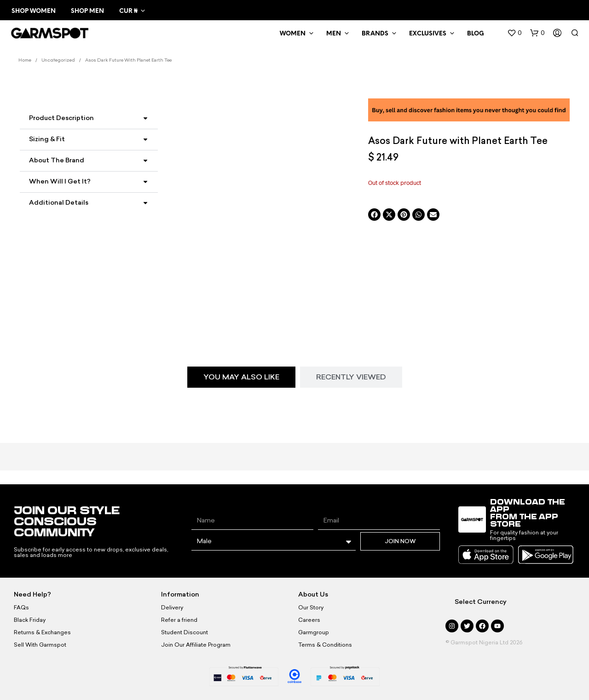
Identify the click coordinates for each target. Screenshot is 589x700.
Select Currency (481, 602)
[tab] (241, 377)
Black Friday (30, 620)
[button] (514, 33)
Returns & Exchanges (42, 632)
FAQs (21, 608)
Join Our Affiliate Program (196, 645)
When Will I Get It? (60, 181)
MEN (334, 34)
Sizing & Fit (47, 139)
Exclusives (428, 34)
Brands (375, 34)
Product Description (61, 118)
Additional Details (59, 203)
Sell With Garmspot (40, 645)
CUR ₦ (128, 11)
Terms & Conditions (325, 645)
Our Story (311, 608)
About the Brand (57, 160)
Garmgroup (314, 632)
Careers (309, 620)
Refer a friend (179, 620)
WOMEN (293, 34)
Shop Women (34, 11)
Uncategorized (58, 60)
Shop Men (87, 11)
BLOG (476, 34)
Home (25, 60)
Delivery (172, 608)
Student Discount (185, 632)
